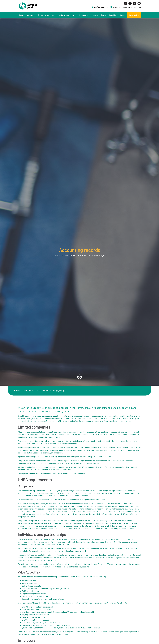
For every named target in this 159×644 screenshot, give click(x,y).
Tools (103, 15)
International (84, 15)
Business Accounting (67, 15)
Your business (28, 390)
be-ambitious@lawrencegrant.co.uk (127, 7)
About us (30, 15)
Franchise (113, 15)
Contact (123, 15)
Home (21, 15)
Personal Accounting (46, 15)
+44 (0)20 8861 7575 (102, 7)
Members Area (134, 15)
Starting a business (42, 390)
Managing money (58, 390)
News (95, 15)
